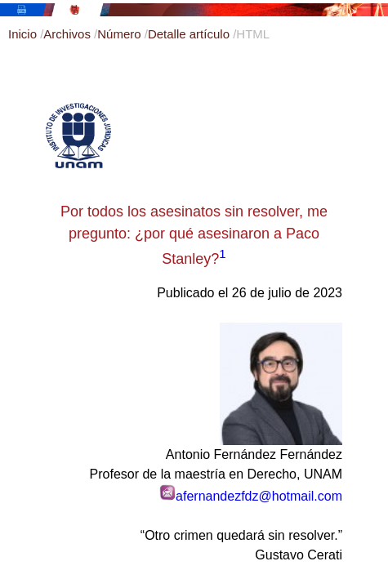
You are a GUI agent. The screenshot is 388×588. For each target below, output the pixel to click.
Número (121, 34)
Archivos (69, 34)
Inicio (24, 34)
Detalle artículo (190, 34)
